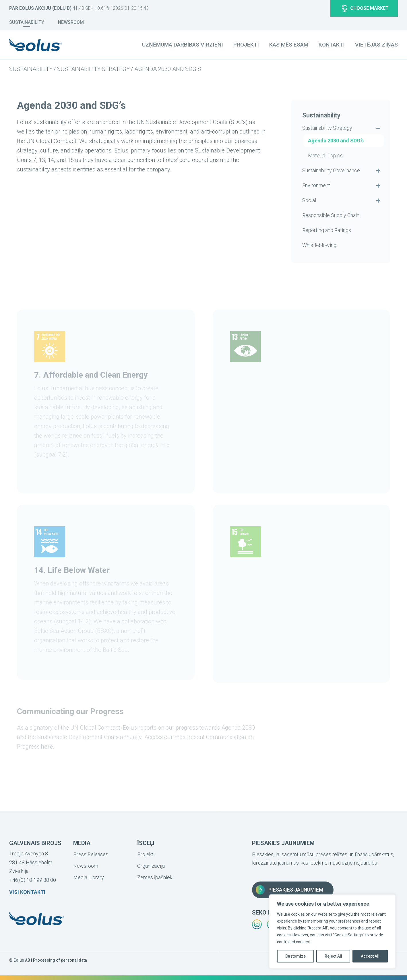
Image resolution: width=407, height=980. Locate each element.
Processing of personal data (60, 960)
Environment (316, 185)
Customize (295, 956)
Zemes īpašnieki (155, 877)
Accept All (370, 956)
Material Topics (325, 155)
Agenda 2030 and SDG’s (168, 69)
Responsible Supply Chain (331, 215)
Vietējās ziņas (376, 45)
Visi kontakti (27, 892)
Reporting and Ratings (327, 230)
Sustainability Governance (331, 170)
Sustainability (27, 22)
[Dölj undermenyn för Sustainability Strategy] (378, 128)
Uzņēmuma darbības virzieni (183, 45)
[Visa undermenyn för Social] (378, 200)
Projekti (246, 45)
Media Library (89, 877)
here (47, 747)
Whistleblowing (319, 245)
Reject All (333, 956)
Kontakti (332, 45)
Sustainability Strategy (93, 69)
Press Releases (91, 854)
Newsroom (71, 22)
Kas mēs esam (289, 45)
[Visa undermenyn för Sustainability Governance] (378, 171)
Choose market (365, 8)
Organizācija (151, 866)
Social (309, 200)
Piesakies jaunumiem (289, 890)
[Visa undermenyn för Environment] (378, 185)
